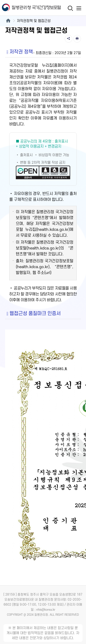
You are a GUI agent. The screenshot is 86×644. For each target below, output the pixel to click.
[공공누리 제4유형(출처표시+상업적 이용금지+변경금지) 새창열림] (43, 159)
